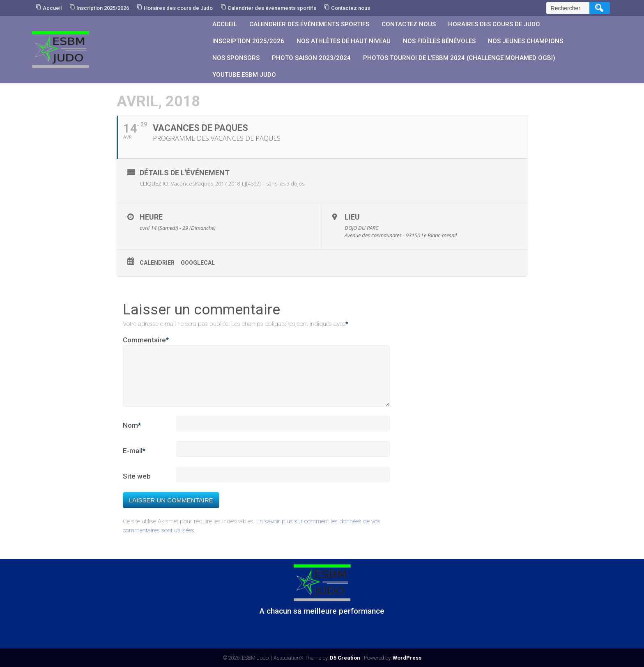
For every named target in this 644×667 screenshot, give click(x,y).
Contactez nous (351, 8)
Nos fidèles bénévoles (439, 41)
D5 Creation (345, 658)
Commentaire (146, 340)
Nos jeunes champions (526, 41)
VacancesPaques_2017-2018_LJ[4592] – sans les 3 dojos (238, 183)
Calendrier (157, 263)
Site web (137, 486)
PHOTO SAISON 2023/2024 (311, 58)
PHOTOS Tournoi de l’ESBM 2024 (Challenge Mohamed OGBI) (459, 58)
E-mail (134, 461)
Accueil (52, 8)
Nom (132, 435)
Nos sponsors (236, 58)
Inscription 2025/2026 (103, 8)
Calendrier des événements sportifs (272, 8)
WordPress (407, 658)
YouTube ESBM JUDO (244, 75)
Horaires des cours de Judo (178, 8)
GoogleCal (198, 263)
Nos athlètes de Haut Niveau (344, 41)
